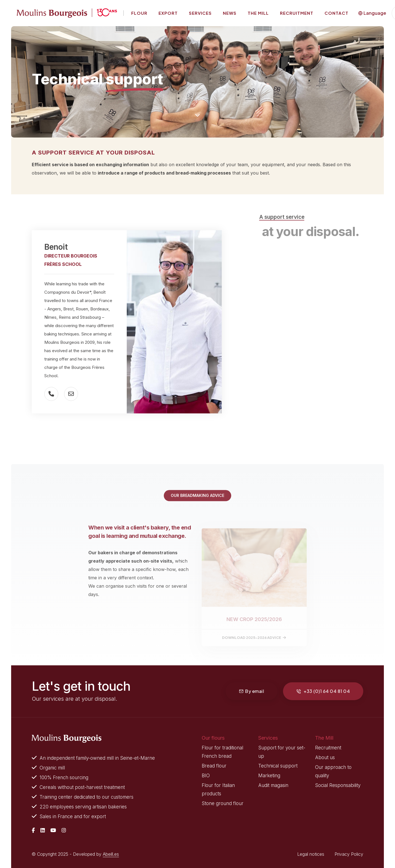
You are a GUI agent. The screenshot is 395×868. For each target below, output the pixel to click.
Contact (337, 13)
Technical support (278, 766)
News (230, 13)
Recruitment (297, 13)
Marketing (269, 776)
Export (168, 13)
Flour (139, 13)
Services (200, 13)
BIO (206, 776)
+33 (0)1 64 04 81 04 (323, 691)
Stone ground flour (223, 803)
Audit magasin (273, 785)
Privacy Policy (349, 854)
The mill (258, 13)
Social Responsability (338, 785)
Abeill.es (111, 854)
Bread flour (214, 766)
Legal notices (311, 854)
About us (325, 757)
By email (252, 691)
